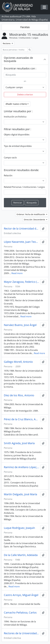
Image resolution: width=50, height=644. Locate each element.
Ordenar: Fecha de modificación (31, 214)
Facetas (25, 27)
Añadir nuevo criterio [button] (16, 104)
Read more (17, 273)
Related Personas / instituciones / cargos (24, 187)
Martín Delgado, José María (20, 494)
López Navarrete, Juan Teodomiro (22, 242)
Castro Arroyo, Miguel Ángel (21, 595)
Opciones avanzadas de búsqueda (18, 59)
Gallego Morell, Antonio (18, 362)
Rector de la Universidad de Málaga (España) (22, 229)
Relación (8, 175)
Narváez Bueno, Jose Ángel (20, 325)
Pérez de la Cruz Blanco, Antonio (22, 419)
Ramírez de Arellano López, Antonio (22, 467)
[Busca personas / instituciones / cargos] (15, 50)
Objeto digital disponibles (17, 135)
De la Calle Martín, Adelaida (21, 555)
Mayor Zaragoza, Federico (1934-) (22, 282)
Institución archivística (15, 117)
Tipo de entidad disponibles (18, 146)
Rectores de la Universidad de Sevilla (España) (22, 633)
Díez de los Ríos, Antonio (19, 395)
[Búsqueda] (25, 75)
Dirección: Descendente (35, 220)
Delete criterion (25, 95)
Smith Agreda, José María (19, 443)
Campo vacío (10, 158)
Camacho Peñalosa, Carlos (20, 613)
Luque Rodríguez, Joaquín (19, 528)
